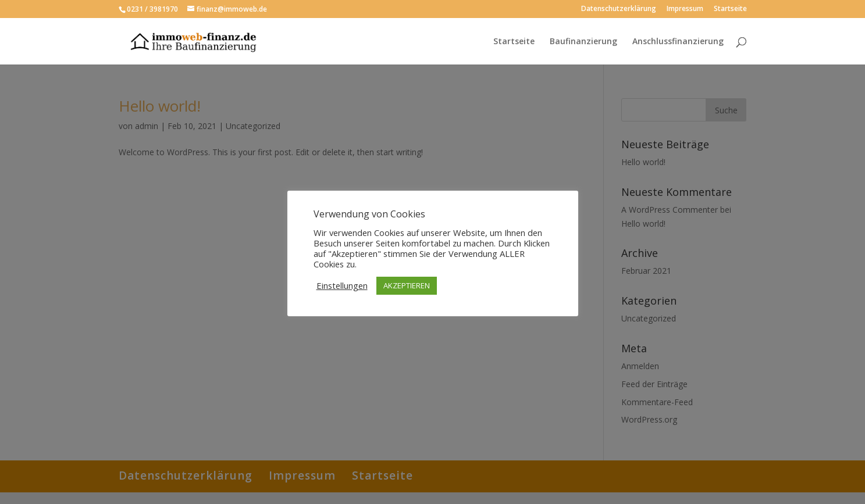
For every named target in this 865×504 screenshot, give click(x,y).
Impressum (685, 9)
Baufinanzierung (583, 42)
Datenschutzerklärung (619, 9)
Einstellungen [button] (342, 285)
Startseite (730, 9)
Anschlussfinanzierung (678, 42)
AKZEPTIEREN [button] (407, 285)
